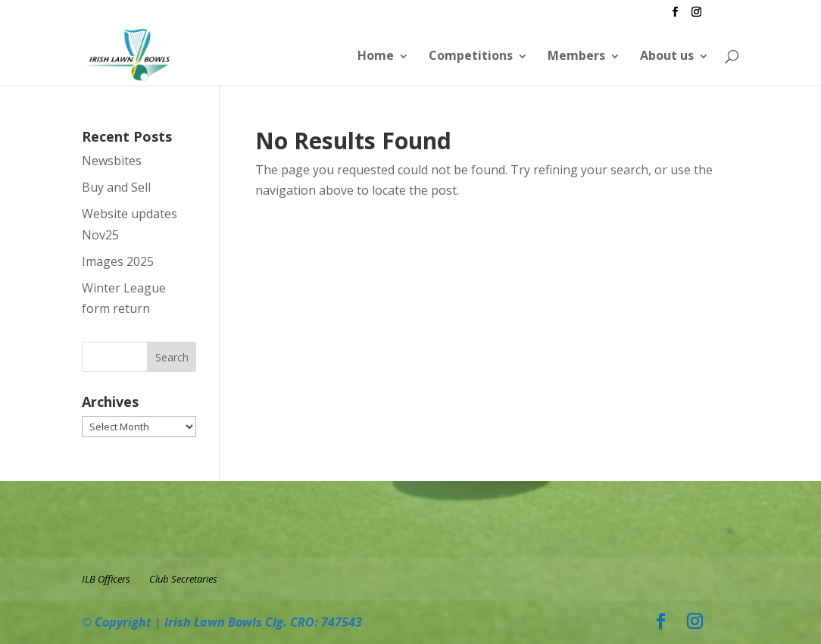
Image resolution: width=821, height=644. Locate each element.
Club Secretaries (183, 579)
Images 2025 (118, 261)
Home (376, 55)
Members (576, 55)
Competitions (471, 55)
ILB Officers (106, 579)
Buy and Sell (116, 187)
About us (667, 55)
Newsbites (112, 161)
